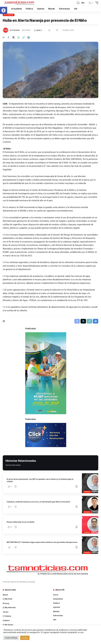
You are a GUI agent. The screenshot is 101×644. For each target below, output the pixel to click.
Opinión (87, 492)
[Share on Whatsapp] (18, 37)
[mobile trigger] (96, 3)
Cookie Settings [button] (11, 638)
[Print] (29, 37)
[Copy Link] (23, 37)
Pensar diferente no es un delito (20, 522)
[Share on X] (13, 37)
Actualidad (9, 15)
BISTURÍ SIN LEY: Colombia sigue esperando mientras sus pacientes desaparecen (42, 542)
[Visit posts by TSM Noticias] (6, 30)
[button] (4, 10)
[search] (78, 3)
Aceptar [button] (25, 638)
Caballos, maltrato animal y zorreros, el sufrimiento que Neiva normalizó (38, 502)
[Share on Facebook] (8, 37)
